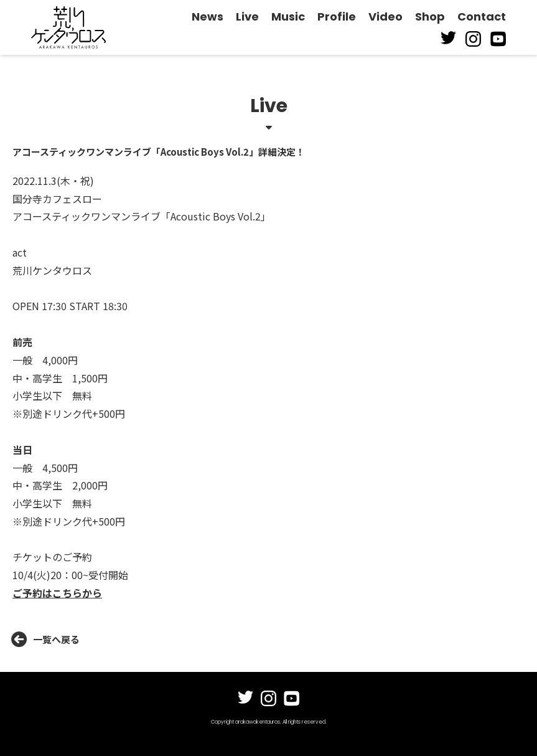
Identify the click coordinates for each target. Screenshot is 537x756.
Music (288, 17)
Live (247, 17)
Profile (337, 17)
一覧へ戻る (46, 640)
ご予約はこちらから (57, 593)
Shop (430, 17)
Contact (482, 17)
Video (385, 17)
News (208, 17)
